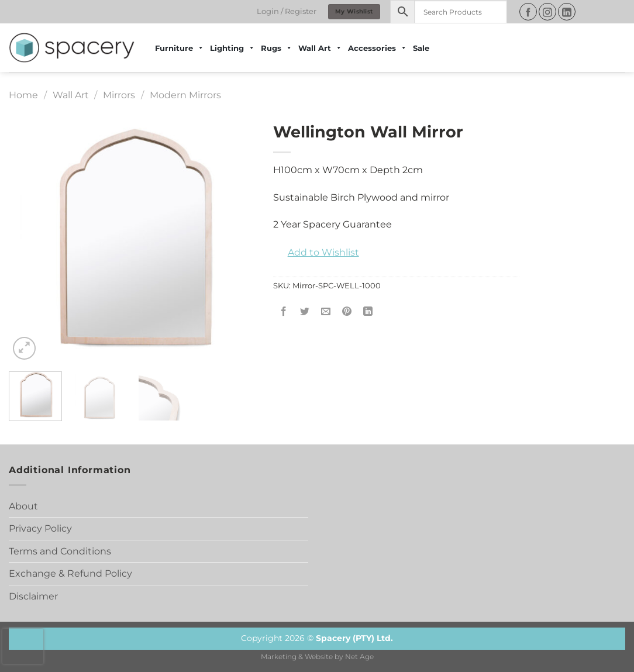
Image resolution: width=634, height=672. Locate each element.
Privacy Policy (40, 528)
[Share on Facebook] (283, 312)
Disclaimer (33, 596)
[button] (316, 253)
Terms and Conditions (60, 551)
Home (23, 95)
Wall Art (71, 95)
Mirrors (119, 95)
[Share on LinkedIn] (368, 312)
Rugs (277, 48)
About (23, 506)
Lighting (232, 48)
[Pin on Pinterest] (347, 312)
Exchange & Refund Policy (70, 573)
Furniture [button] (180, 48)
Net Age (359, 657)
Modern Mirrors (185, 95)
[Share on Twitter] (304, 312)
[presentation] (23, 646)
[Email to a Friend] (325, 312)
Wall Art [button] (320, 48)
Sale (421, 48)
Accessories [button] (378, 48)
